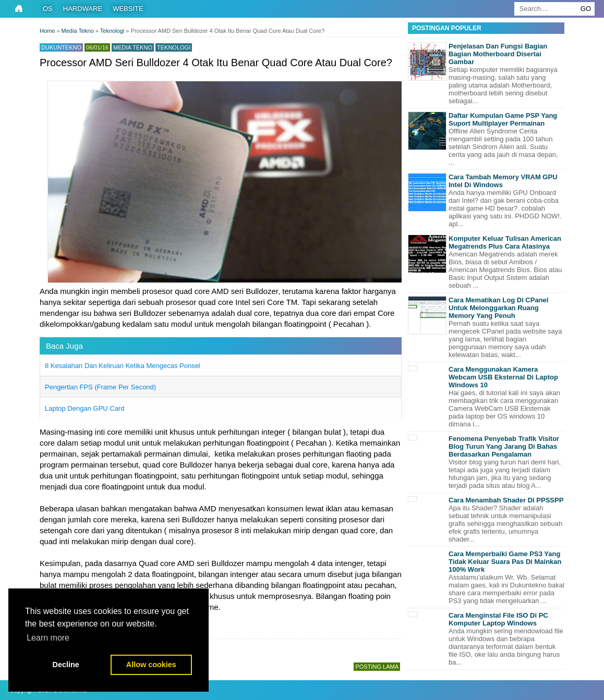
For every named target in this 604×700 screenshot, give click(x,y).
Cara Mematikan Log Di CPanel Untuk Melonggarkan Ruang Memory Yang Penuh (498, 308)
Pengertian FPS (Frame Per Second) (100, 387)
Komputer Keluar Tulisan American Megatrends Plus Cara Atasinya (505, 242)
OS (48, 9)
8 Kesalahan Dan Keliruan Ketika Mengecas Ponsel (123, 366)
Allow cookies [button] (151, 665)
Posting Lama (377, 667)
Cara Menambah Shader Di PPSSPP (506, 500)
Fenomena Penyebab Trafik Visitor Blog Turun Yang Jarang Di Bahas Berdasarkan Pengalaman (504, 446)
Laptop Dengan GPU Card (84, 408)
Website (128, 9)
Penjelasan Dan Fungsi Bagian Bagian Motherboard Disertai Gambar (498, 54)
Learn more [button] (48, 638)
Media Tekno (133, 47)
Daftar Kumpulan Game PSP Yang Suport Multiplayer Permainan (503, 119)
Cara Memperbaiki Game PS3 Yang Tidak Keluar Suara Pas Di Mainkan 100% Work (505, 562)
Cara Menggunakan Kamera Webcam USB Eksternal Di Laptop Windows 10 (503, 377)
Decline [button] (66, 665)
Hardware (83, 9)
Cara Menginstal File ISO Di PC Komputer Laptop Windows (498, 619)
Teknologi (174, 47)
